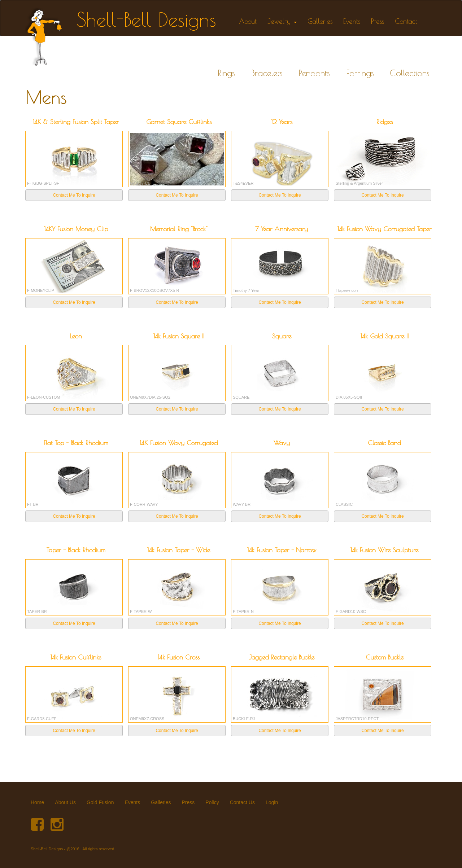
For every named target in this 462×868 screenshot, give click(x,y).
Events (352, 21)
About (248, 21)
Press (378, 21)
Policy (212, 802)
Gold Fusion (100, 802)
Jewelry (282, 21)
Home (37, 802)
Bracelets (267, 73)
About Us (65, 802)
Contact (406, 21)
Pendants (314, 73)
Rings (226, 73)
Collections (410, 73)
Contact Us (242, 802)
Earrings (360, 73)
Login (272, 802)
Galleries (320, 21)
